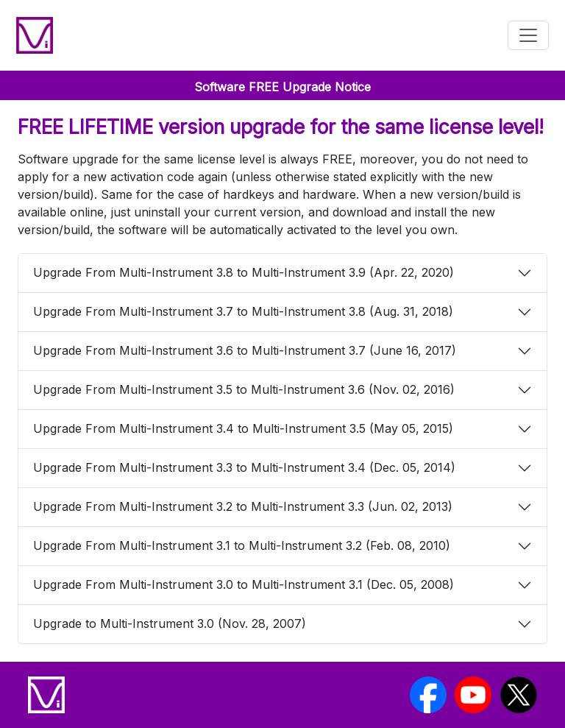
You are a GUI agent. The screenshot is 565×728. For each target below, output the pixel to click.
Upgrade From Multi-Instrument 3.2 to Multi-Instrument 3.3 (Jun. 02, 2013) (243, 506)
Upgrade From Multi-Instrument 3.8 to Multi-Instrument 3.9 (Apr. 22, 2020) (244, 272)
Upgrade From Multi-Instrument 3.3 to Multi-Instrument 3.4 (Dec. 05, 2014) (244, 467)
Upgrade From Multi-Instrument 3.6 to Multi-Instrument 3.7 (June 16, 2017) (245, 350)
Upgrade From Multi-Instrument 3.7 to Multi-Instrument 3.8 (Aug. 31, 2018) (243, 311)
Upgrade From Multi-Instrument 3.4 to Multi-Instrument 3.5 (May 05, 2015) (243, 428)
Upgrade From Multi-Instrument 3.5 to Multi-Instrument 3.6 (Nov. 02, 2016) (244, 389)
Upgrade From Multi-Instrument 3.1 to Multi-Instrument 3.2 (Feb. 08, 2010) (242, 545)
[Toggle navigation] (528, 35)
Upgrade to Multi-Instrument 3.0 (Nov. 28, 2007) (170, 623)
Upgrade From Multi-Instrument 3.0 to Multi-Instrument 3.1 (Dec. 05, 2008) (244, 584)
